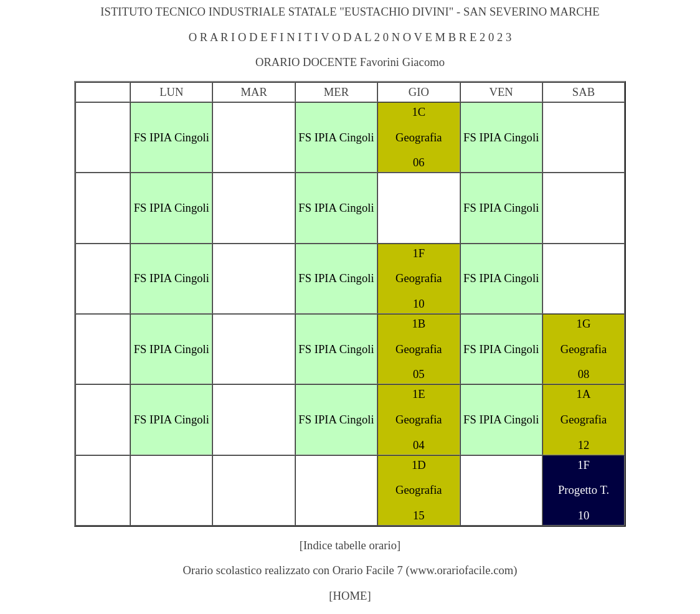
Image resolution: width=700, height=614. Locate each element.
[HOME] (350, 596)
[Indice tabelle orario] (350, 545)
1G (584, 324)
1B (419, 324)
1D (419, 465)
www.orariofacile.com (462, 570)
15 (419, 515)
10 (419, 304)
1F (419, 253)
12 (584, 445)
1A (584, 394)
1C (419, 112)
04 (419, 445)
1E (419, 394)
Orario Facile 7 (368, 570)
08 (584, 374)
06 (419, 162)
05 (419, 374)
